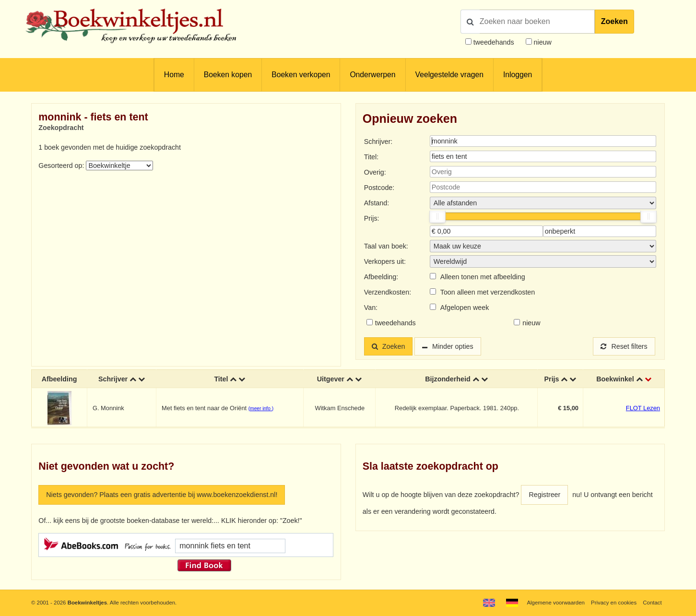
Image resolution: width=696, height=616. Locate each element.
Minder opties (453, 346)
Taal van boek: (386, 246)
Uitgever (331, 379)
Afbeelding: (381, 277)
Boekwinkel (615, 379)
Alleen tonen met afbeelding (483, 277)
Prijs (552, 379)
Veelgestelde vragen (449, 75)
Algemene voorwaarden (555, 603)
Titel (221, 379)
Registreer (544, 495)
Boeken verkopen (301, 75)
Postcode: (379, 188)
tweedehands (494, 42)
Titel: (371, 157)
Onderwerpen (372, 75)
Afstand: (377, 203)
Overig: (375, 172)
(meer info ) (261, 409)
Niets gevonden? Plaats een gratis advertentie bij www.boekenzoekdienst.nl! (162, 495)
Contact (652, 603)
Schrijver (113, 379)
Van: (371, 308)
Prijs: (372, 218)
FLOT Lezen (643, 408)
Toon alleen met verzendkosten (488, 292)
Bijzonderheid (448, 379)
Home (174, 75)
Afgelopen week (465, 308)
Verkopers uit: (385, 261)
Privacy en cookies (614, 603)
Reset (624, 346)
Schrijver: (378, 142)
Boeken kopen (228, 75)
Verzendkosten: (388, 292)
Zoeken (614, 21)
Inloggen (518, 75)
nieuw (542, 42)
